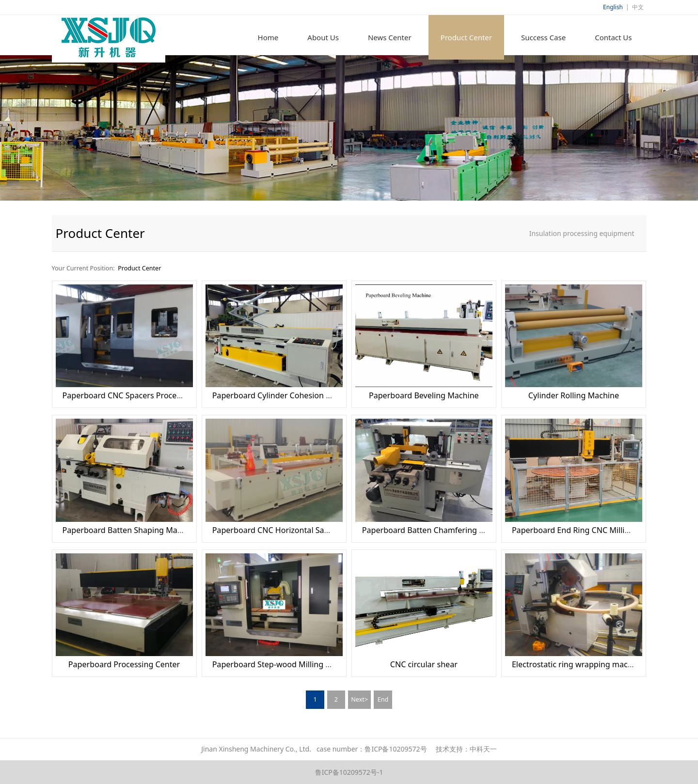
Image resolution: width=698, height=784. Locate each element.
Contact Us (613, 37)
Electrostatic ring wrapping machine (578, 664)
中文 (638, 7)
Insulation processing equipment (582, 233)
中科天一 (483, 749)
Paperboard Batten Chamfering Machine (436, 530)
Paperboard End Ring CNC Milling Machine (590, 530)
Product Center (466, 37)
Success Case (543, 37)
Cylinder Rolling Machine (574, 395)
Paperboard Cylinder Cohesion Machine (285, 395)
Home (268, 37)
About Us (323, 37)
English (613, 7)
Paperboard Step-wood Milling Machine (285, 664)
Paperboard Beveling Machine (424, 395)
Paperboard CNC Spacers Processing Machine (146, 395)
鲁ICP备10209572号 (396, 749)
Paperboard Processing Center (124, 664)
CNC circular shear (424, 664)
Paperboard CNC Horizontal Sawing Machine (294, 530)
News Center (390, 37)
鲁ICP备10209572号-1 (349, 772)
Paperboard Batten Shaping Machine (130, 530)
